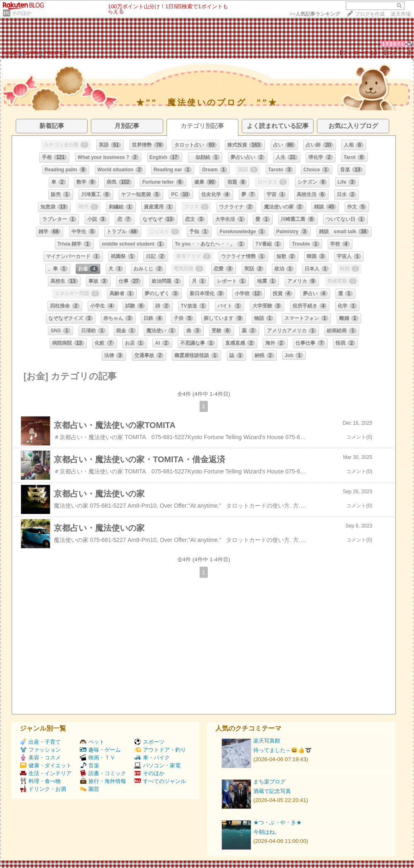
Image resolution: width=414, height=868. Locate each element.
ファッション (40, 750)
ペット (92, 742)
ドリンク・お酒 (43, 789)
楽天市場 (401, 14)
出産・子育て (40, 742)
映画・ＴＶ (98, 758)
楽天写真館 (267, 741)
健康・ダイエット (46, 765)
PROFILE (56, 53)
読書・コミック (103, 773)
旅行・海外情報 (103, 781)
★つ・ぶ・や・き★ (277, 822)
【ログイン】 (397, 53)
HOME (10, 53)
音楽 (89, 765)
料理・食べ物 (40, 781)
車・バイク (152, 758)
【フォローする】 (358, 53)
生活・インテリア (46, 773)
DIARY (31, 53)
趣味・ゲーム (100, 750)
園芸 (89, 789)
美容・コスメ (40, 758)
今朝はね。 (267, 832)
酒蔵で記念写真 (272, 791)
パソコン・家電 (157, 765)
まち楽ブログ (269, 782)
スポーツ (149, 742)
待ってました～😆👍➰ (283, 750)
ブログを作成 (370, 14)
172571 (393, 44)
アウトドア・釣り (160, 750)
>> (315, 14)
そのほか (21, 13)
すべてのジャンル (160, 781)
